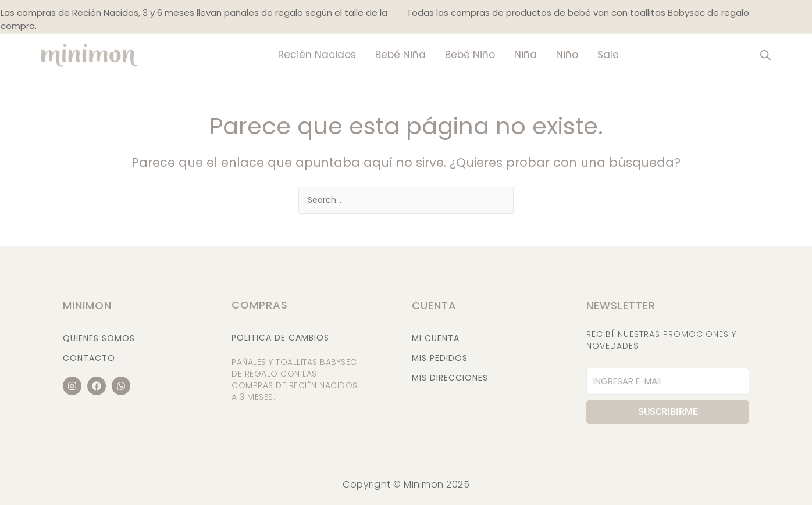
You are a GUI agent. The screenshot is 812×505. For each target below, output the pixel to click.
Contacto (89, 358)
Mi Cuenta (436, 338)
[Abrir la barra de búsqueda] (765, 55)
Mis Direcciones (450, 378)
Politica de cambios (280, 338)
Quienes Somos (99, 338)
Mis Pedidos (440, 358)
